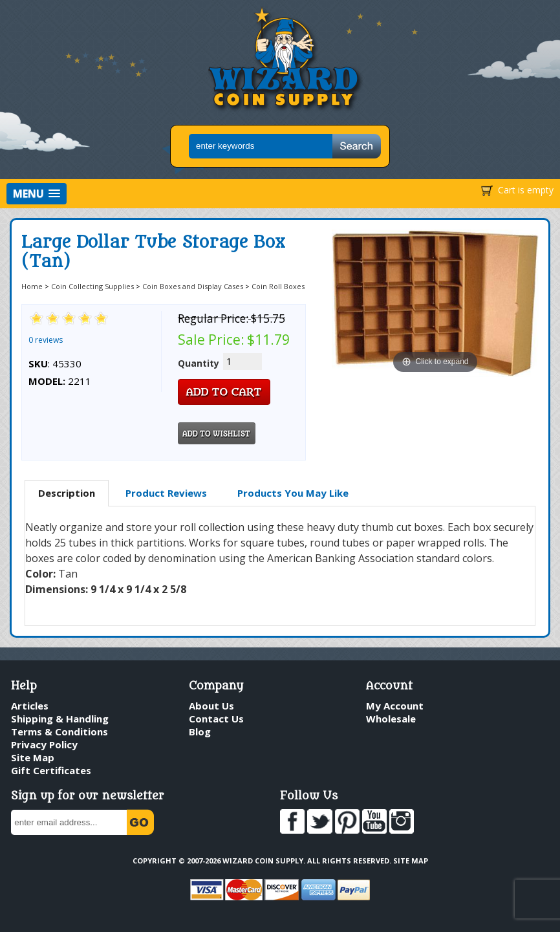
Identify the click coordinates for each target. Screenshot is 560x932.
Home (32, 286)
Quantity (199, 363)
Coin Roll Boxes (278, 286)
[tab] (67, 493)
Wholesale (391, 719)
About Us (211, 706)
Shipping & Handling (60, 719)
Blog (200, 732)
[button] (37, 194)
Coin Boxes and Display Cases (193, 286)
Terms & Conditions (59, 732)
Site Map (33, 757)
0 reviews (46, 340)
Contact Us (216, 719)
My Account (395, 706)
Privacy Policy (44, 744)
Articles (30, 706)
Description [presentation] (67, 493)
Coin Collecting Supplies (92, 286)
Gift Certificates (51, 770)
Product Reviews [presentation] (166, 493)
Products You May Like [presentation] (293, 493)
